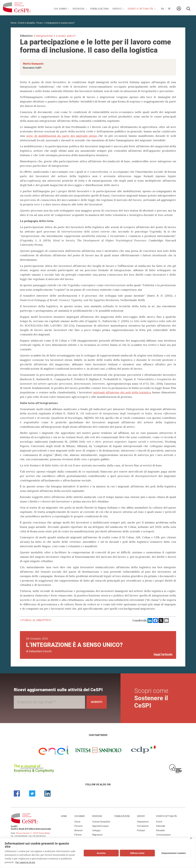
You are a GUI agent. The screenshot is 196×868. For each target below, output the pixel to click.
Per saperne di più (25, 862)
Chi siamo (61, 9)
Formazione (143, 826)
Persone (78, 826)
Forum (40, 23)
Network (78, 830)
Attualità (160, 830)
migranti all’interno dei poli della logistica (122, 392)
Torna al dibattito (37, 620)
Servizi (118, 9)
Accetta (101, 853)
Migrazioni (97, 835)
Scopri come (152, 698)
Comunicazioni (163, 835)
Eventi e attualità (141, 9)
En (162, 9)
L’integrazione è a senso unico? (60, 23)
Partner (78, 835)
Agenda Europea (100, 826)
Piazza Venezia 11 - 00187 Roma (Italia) (33, 833)
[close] (191, 838)
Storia (77, 822)
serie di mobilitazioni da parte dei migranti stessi (62, 136)
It (169, 9)
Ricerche (79, 9)
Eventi (159, 822)
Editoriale (161, 826)
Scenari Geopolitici (101, 822)
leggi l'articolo (163, 654)
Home (14, 23)
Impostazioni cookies (174, 853)
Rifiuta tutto (137, 853)
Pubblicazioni (100, 9)
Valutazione (143, 822)
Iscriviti (95, 702)
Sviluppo (96, 830)
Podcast (141, 830)
